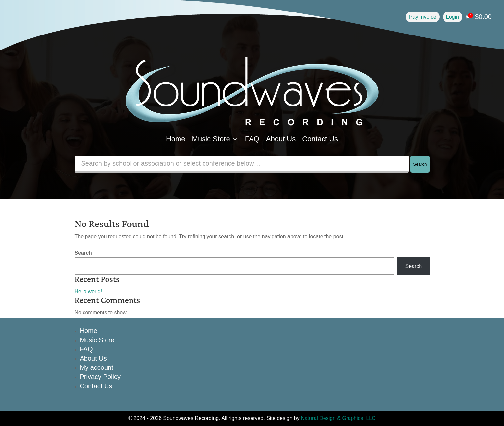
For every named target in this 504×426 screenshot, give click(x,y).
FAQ (252, 139)
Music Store (215, 139)
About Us (281, 139)
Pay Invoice (423, 17)
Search (420, 164)
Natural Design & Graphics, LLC (338, 418)
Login (453, 17)
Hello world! (88, 291)
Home (176, 139)
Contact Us (320, 139)
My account (97, 367)
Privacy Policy (100, 377)
